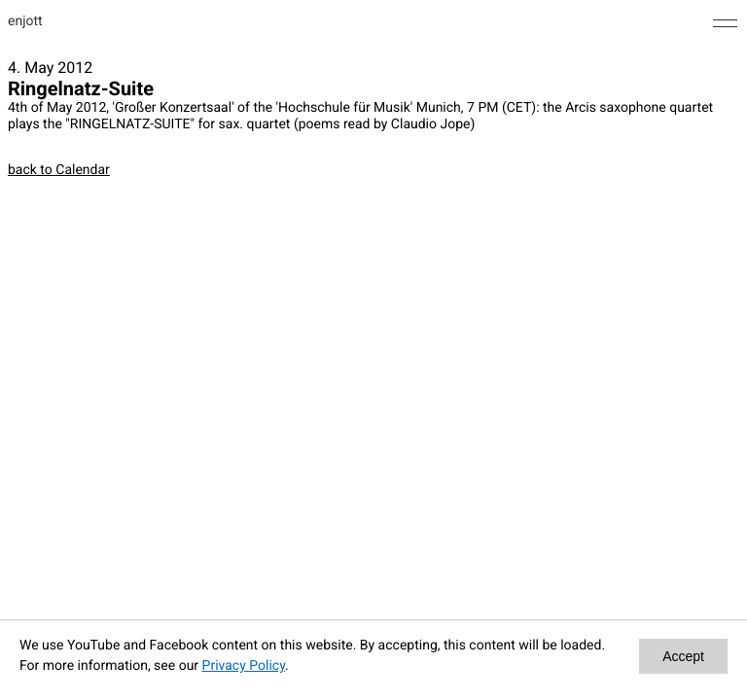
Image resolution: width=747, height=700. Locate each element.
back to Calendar (59, 170)
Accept (683, 656)
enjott (25, 21)
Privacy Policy (244, 666)
